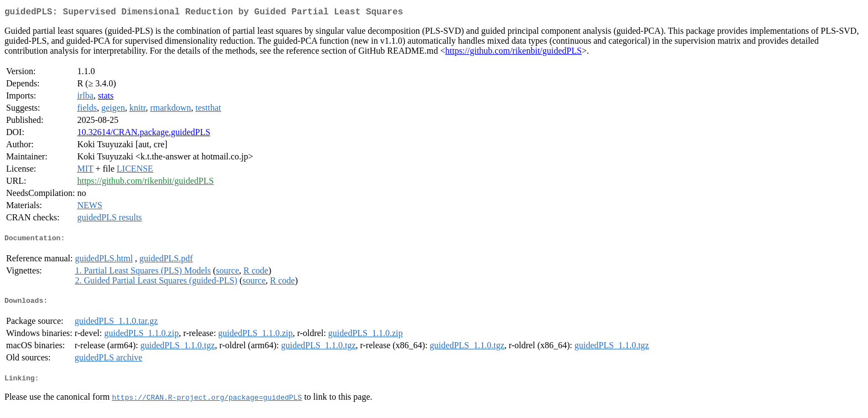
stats (106, 98)
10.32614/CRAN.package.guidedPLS (143, 134)
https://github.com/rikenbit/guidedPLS (513, 53)
